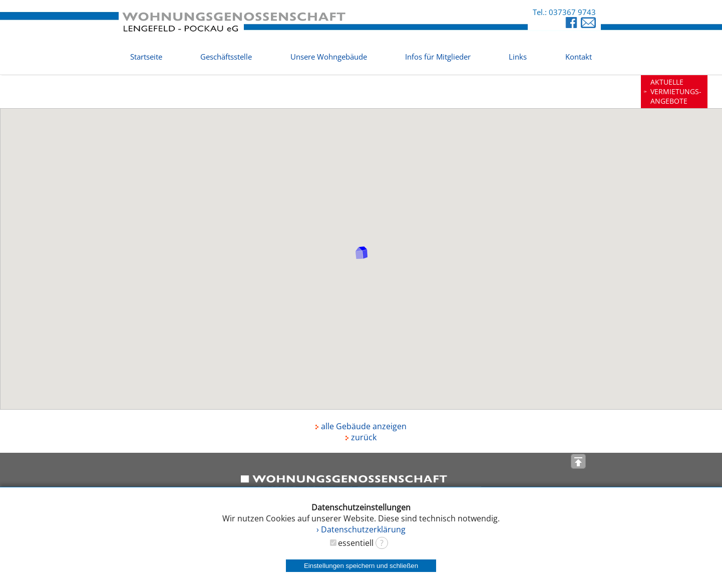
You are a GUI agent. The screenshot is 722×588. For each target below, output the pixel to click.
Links (518, 57)
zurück (361, 437)
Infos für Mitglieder (438, 57)
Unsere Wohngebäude (329, 57)
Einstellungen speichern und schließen (361, 566)
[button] (362, 253)
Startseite (146, 57)
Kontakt (579, 57)
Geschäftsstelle (226, 57)
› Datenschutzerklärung (361, 529)
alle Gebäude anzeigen (361, 426)
